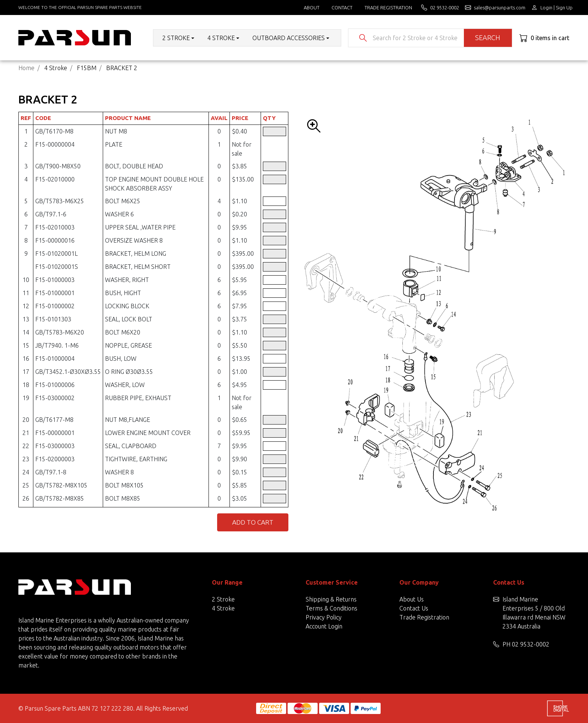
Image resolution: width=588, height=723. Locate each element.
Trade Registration (388, 7)
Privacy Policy (324, 617)
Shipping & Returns (331, 599)
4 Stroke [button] (221, 38)
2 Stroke (223, 599)
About (312, 7)
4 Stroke (223, 608)
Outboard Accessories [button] (289, 38)
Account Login (324, 626)
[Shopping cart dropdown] (544, 38)
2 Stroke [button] (176, 38)
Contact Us (414, 608)
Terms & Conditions (331, 608)
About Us (412, 599)
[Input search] (415, 38)
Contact (342, 7)
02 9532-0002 (531, 644)
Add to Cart (253, 522)
